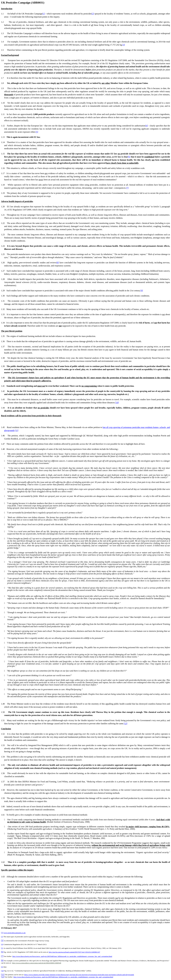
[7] (127, 188)
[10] (117, 403)
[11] (17, 430)
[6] (129, 157)
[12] (126, 724)
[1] (44, 14)
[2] (93, 14)
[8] (58, 263)
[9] (142, 291)
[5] (37, 132)
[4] (147, 126)
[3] (124, 45)
